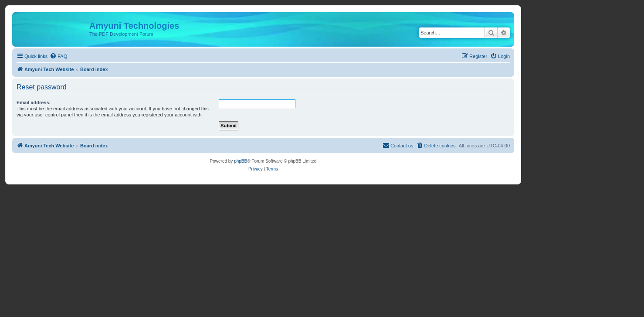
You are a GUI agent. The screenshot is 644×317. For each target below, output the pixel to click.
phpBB (241, 161)
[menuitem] (58, 56)
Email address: (34, 102)
